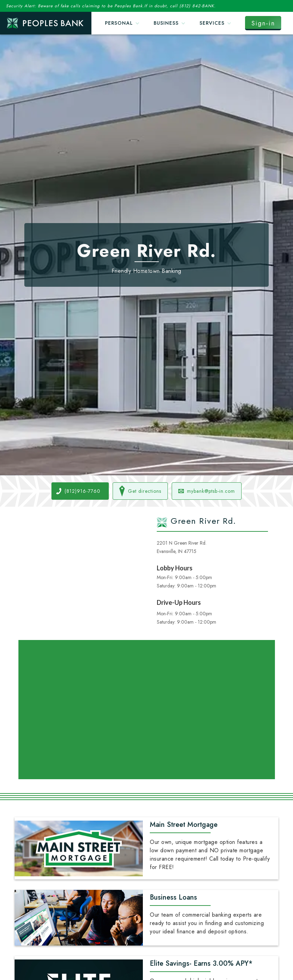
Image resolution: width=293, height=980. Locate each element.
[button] (122, 23)
